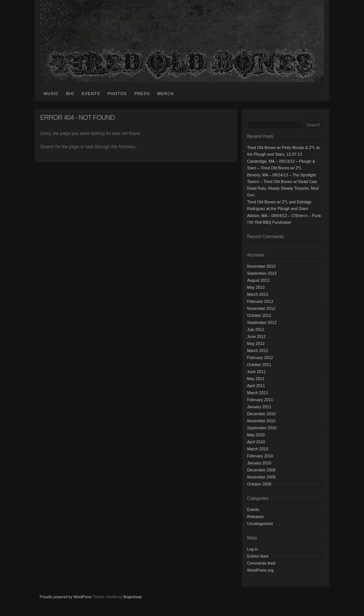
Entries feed (258, 556)
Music (51, 94)
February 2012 (260, 358)
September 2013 (262, 273)
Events (91, 94)
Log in (253, 549)
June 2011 (256, 372)
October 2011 (259, 365)
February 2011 (260, 400)
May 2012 (256, 343)
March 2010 (258, 449)
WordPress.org (261, 570)
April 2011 (256, 386)
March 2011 (258, 393)
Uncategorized (260, 524)
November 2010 (261, 421)
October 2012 (259, 315)
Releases (256, 517)
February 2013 (260, 301)
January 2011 (259, 407)
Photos (117, 94)
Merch (165, 94)
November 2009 (261, 477)
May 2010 (256, 435)
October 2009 (259, 484)
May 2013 (256, 287)
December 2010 (261, 414)
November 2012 (261, 308)
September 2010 (262, 428)
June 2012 (256, 336)
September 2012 (262, 322)
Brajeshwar (132, 597)
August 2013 (258, 280)
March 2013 (258, 294)
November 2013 (261, 266)
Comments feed (261, 563)
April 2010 (256, 442)
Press (142, 94)
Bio (70, 94)
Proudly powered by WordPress (66, 597)
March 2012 (258, 351)
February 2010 (260, 456)
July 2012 (256, 329)
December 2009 (261, 470)
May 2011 (256, 379)
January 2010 (259, 463)
